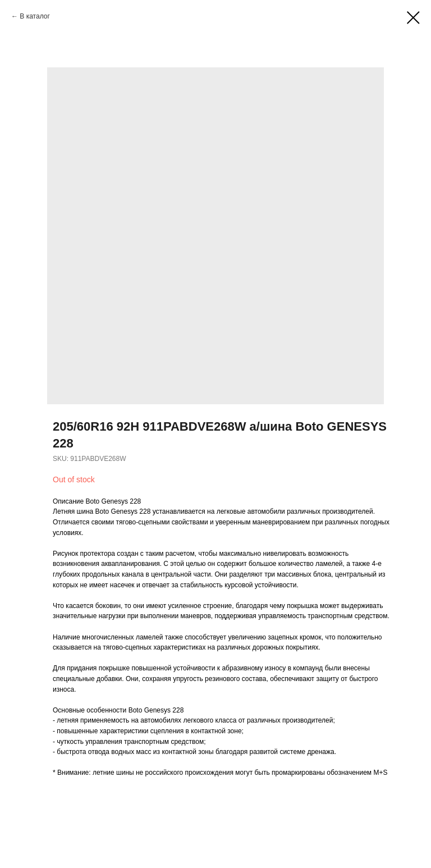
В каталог (35, 16)
